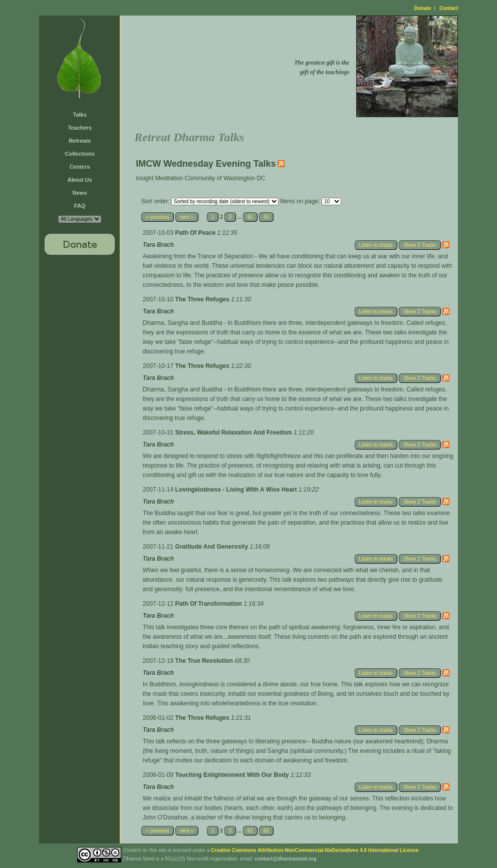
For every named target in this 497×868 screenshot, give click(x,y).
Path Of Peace (196, 233)
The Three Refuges (203, 299)
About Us (80, 180)
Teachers (80, 128)
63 (266, 217)
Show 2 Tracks (420, 245)
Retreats (80, 141)
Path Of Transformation (210, 604)
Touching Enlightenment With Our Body (233, 775)
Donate (423, 8)
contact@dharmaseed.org (286, 859)
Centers (80, 167)
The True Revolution (205, 661)
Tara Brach (158, 245)
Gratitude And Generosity (213, 547)
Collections (80, 154)
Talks (80, 115)
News (80, 193)
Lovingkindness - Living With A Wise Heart (237, 490)
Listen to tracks (376, 245)
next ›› (187, 217)
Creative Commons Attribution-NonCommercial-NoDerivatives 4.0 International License (315, 850)
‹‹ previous (158, 217)
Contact (449, 8)
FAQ (80, 206)
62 (250, 217)
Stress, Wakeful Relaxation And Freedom (235, 432)
